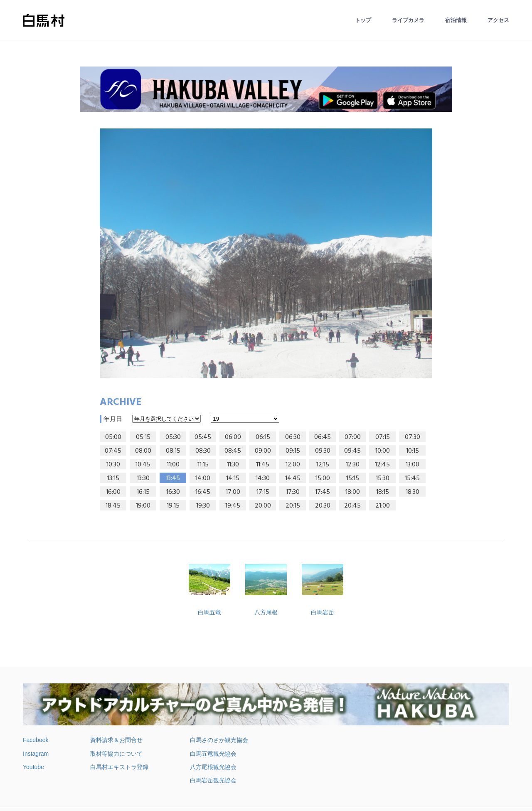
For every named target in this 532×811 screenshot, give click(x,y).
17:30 (293, 492)
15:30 (383, 478)
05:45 (203, 437)
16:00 (113, 492)
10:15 (413, 451)
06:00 (233, 437)
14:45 (293, 478)
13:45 (173, 478)
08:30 (203, 451)
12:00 (293, 465)
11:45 (263, 465)
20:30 (323, 506)
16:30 (173, 492)
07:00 (353, 437)
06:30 (293, 437)
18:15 (383, 492)
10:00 (383, 451)
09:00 (263, 451)
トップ (363, 20)
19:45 (233, 506)
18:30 (413, 492)
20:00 (263, 506)
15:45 (412, 478)
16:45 (203, 492)
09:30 (323, 451)
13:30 (143, 478)
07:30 (413, 437)
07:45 (113, 451)
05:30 (173, 437)
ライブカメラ (408, 20)
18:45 (113, 506)
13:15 (113, 478)
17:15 (263, 492)
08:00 (143, 451)
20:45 (352, 506)
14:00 (203, 478)
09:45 (352, 451)
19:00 (143, 506)
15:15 (353, 478)
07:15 (383, 437)
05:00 (113, 437)
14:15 (233, 478)
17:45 (323, 492)
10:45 (143, 465)
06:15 (263, 437)
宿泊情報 (456, 20)
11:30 (233, 465)
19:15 (173, 506)
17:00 (233, 492)
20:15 (293, 506)
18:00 (353, 492)
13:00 (413, 465)
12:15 (323, 465)
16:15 (143, 492)
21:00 (383, 506)
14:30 (263, 478)
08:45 (233, 451)
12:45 (382, 465)
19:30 (203, 506)
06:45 (323, 437)
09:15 (293, 451)
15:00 (323, 478)
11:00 (173, 465)
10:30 (113, 465)
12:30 (353, 465)
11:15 (203, 465)
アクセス (498, 20)
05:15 (143, 437)
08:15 (173, 451)
